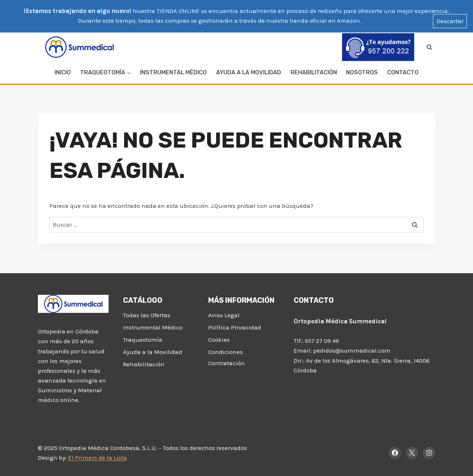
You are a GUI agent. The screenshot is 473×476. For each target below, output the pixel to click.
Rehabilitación (314, 72)
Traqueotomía (143, 340)
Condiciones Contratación (227, 357)
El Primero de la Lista (98, 458)
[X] (412, 453)
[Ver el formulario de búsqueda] (429, 47)
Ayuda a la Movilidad (249, 72)
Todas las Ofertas (147, 315)
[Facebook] (395, 453)
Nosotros (362, 72)
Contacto (403, 72)
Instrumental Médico (173, 72)
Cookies (219, 340)
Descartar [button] (450, 21)
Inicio (63, 72)
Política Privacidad (235, 327)
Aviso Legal (224, 315)
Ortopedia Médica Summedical (340, 321)
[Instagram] (429, 453)
